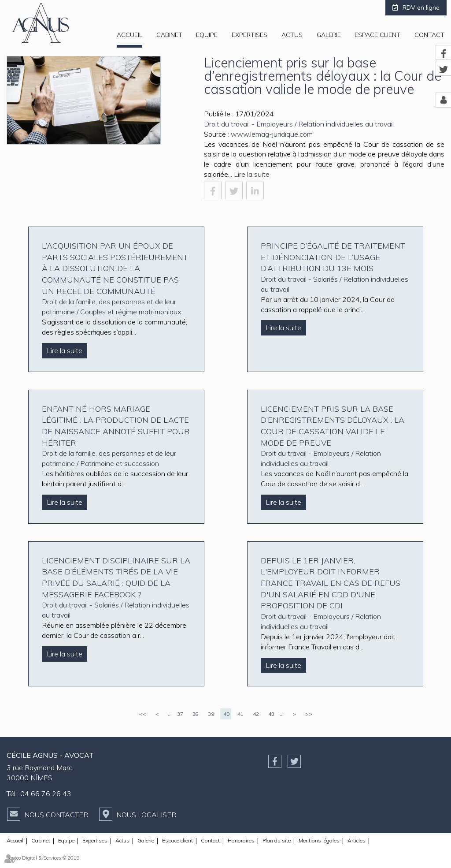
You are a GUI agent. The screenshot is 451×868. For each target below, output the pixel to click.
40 (226, 714)
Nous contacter (56, 815)
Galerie (329, 35)
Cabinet (169, 35)
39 (211, 714)
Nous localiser (146, 815)
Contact (429, 35)
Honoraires (241, 840)
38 (196, 714)
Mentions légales (319, 840)
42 (256, 714)
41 (240, 714)
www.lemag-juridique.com (272, 134)
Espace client (377, 35)
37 (180, 714)
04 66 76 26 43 (46, 793)
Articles (357, 840)
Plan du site (277, 840)
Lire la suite (252, 174)
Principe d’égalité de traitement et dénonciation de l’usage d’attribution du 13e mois (333, 257)
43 (271, 714)
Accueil (129, 35)
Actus (292, 35)
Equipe (207, 35)
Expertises (250, 35)
